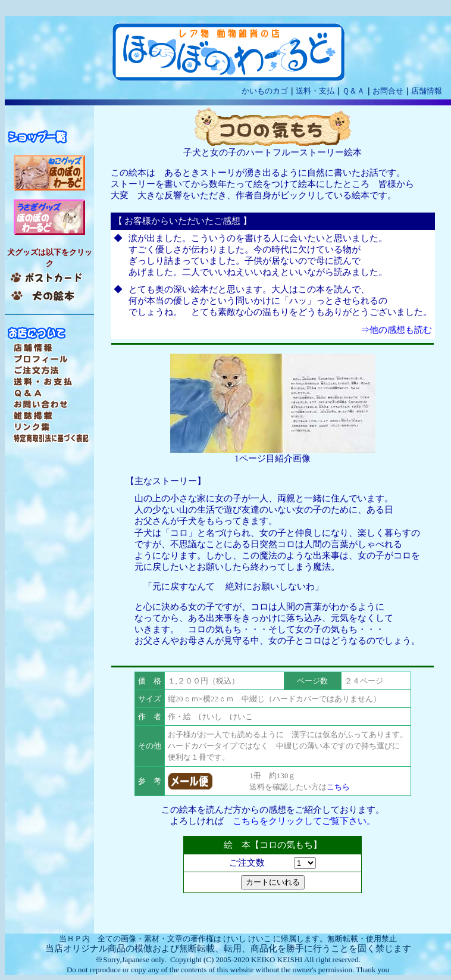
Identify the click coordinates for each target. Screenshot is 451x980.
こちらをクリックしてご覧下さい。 (304, 821)
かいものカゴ (265, 91)
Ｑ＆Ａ (353, 91)
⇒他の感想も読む (396, 330)
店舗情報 (427, 91)
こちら (338, 787)
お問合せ (388, 91)
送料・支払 (315, 91)
